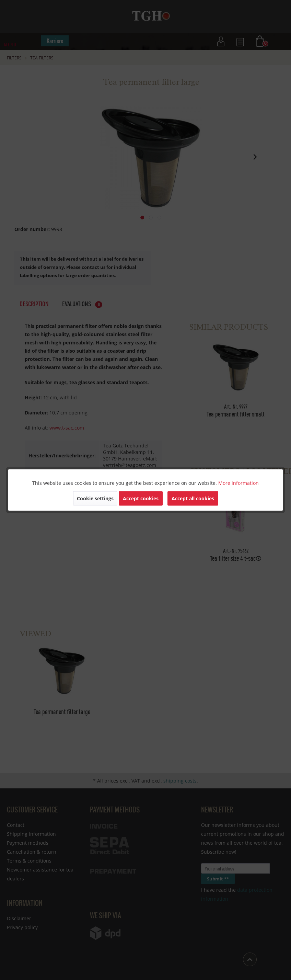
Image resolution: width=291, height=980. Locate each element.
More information (238, 483)
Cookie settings (95, 498)
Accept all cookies (193, 498)
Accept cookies (141, 498)
